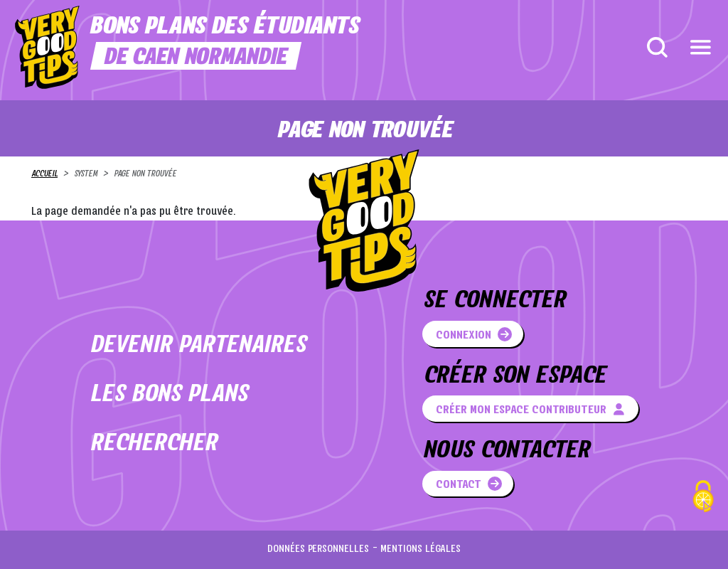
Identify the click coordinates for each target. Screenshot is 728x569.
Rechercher (153, 444)
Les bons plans (168, 395)
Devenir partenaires (198, 346)
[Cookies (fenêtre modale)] (703, 498)
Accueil (44, 174)
